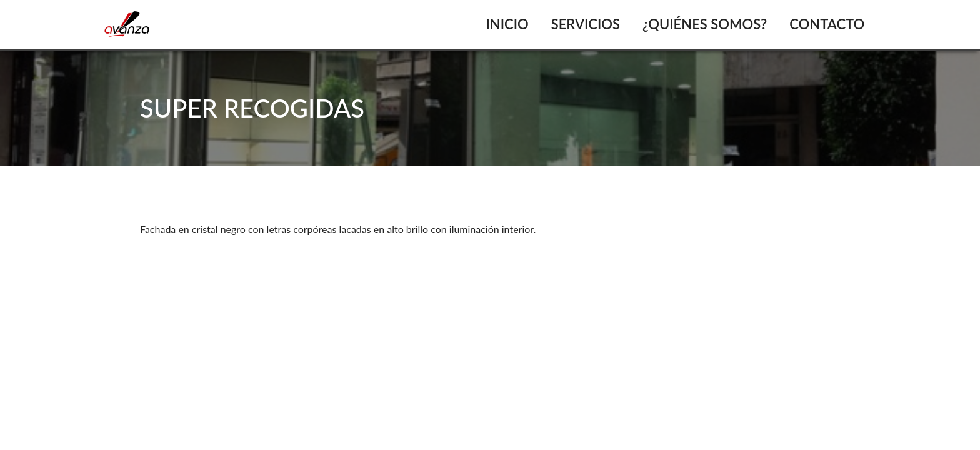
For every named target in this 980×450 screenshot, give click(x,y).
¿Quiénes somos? (705, 24)
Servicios (586, 24)
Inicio (507, 24)
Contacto (827, 24)
